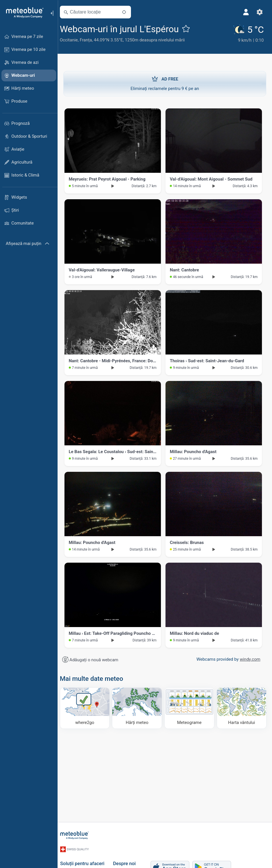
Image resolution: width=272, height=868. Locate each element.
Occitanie (72, 40)
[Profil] (246, 12)
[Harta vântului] (242, 707)
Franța (89, 40)
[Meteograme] (191, 707)
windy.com (249, 659)
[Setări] (259, 12)
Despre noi (128, 861)
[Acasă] (23, 13)
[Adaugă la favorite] (189, 28)
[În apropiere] (128, 12)
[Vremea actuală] (249, 34)
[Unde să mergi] (88, 707)
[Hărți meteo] (139, 707)
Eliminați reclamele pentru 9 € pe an (165, 83)
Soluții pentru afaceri (85, 861)
